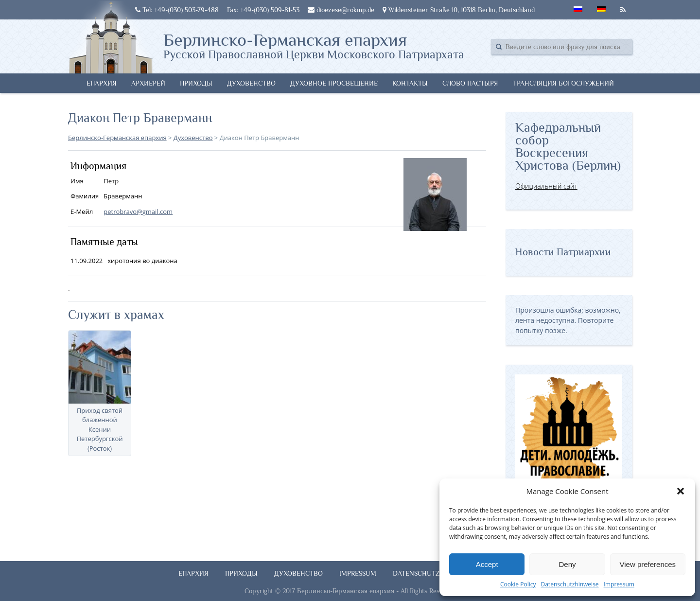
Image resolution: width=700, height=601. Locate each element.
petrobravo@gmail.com (138, 212)
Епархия (102, 83)
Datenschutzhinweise (569, 584)
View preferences (648, 564)
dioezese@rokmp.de (341, 10)
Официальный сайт (546, 186)
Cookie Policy (518, 584)
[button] (681, 491)
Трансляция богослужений (563, 83)
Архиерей (148, 83)
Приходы (196, 83)
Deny (567, 564)
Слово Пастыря (470, 83)
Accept (487, 564)
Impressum (619, 584)
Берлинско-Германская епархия (314, 45)
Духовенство (251, 83)
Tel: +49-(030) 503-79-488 (177, 10)
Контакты (410, 83)
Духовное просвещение (334, 83)
